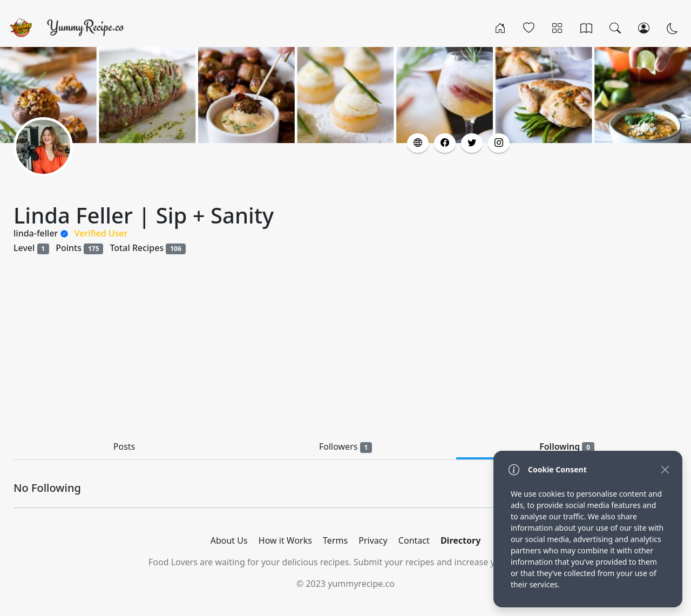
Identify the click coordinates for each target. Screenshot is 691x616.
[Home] (500, 28)
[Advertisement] (345, 347)
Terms (335, 540)
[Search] (615, 28)
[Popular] (529, 28)
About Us (229, 540)
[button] (418, 143)
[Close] (665, 469)
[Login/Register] (644, 28)
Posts (124, 446)
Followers (345, 447)
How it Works (285, 540)
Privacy (373, 540)
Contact (414, 540)
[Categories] (557, 28)
